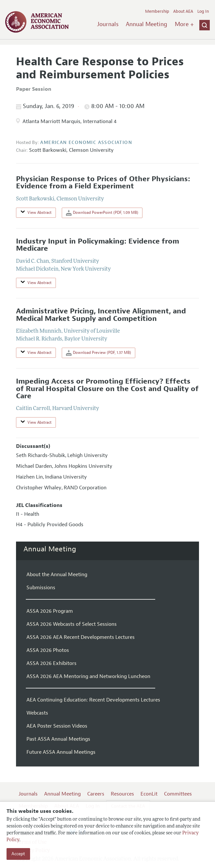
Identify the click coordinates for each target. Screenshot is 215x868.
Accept (18, 854)
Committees (178, 794)
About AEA (183, 11)
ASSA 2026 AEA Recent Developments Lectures (81, 637)
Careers (96, 794)
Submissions (41, 588)
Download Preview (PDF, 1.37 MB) (99, 353)
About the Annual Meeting (57, 575)
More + (184, 24)
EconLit (149, 794)
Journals (108, 24)
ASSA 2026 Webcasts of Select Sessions (72, 624)
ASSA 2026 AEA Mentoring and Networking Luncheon (88, 676)
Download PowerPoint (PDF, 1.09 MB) (102, 213)
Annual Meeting (147, 24)
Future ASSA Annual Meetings (61, 752)
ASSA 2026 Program (50, 611)
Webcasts (37, 713)
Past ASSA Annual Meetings (58, 739)
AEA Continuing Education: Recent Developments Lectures (93, 700)
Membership (157, 11)
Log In (203, 11)
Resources (122, 794)
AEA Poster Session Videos (57, 726)
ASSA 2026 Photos (48, 650)
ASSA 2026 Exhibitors (51, 663)
